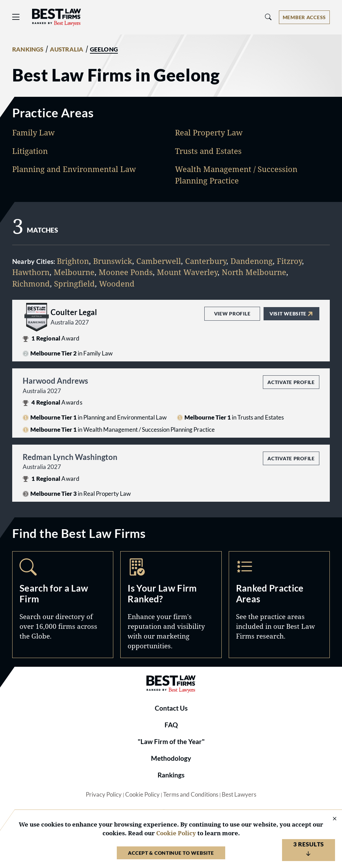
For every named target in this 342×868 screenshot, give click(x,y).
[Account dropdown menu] (304, 17)
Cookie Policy (142, 795)
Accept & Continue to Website (171, 853)
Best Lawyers (239, 795)
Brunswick (113, 261)
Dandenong (252, 261)
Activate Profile (291, 382)
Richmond (31, 284)
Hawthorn (31, 272)
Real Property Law (209, 132)
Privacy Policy (104, 795)
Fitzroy (289, 261)
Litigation (30, 151)
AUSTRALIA (67, 49)
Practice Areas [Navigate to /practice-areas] (279, 604)
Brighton (73, 261)
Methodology (171, 758)
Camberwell (159, 261)
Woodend (117, 284)
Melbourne (74, 272)
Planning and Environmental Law (74, 169)
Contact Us (171, 708)
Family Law (33, 132)
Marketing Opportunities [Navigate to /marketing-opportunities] (171, 604)
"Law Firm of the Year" (171, 742)
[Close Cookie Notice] (330, 819)
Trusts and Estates (208, 151)
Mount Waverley (187, 272)
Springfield (74, 284)
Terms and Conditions (191, 795)
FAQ (171, 725)
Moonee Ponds (126, 272)
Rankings (171, 775)
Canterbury (206, 261)
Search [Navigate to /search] (63, 604)
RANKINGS (28, 49)
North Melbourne (254, 272)
